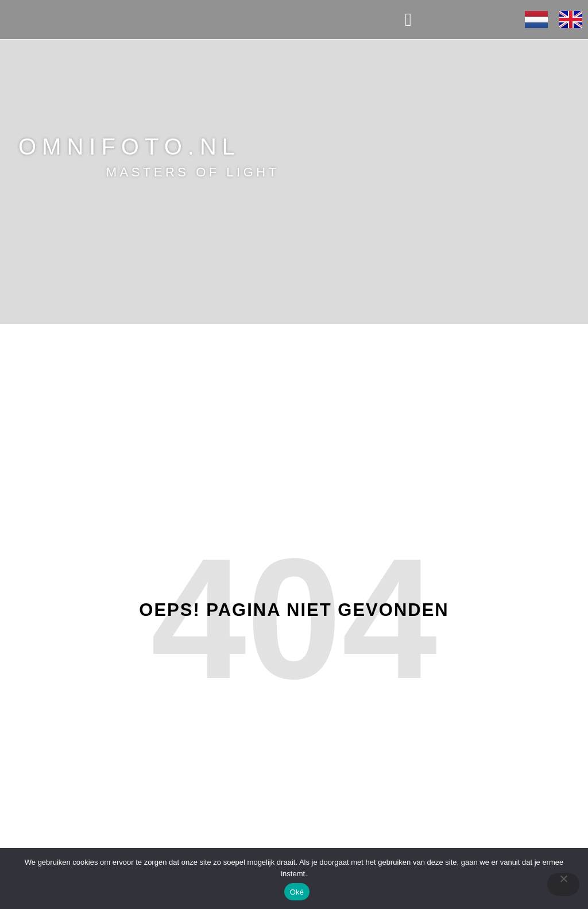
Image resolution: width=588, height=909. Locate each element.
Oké (297, 892)
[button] (408, 20)
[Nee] (563, 884)
